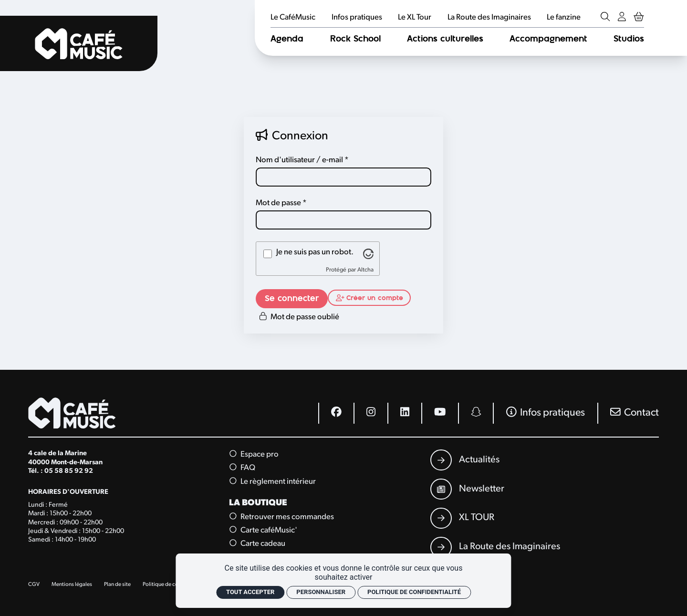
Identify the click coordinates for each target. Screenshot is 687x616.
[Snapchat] (476, 413)
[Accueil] (79, 43)
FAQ (243, 468)
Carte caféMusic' (264, 530)
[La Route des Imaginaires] (495, 547)
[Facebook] (336, 413)
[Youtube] (440, 413)
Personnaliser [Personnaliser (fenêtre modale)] (321, 592)
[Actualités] (465, 460)
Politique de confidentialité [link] (414, 592)
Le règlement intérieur (273, 481)
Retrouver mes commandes (282, 517)
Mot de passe (278, 203)
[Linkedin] (404, 413)
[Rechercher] (605, 18)
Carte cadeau (258, 544)
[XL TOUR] (462, 518)
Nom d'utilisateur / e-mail (299, 160)
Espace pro (255, 454)
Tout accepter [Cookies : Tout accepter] (250, 592)
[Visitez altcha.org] (368, 254)
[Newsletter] (467, 489)
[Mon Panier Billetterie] (639, 18)
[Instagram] (370, 413)
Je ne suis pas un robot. (315, 252)
